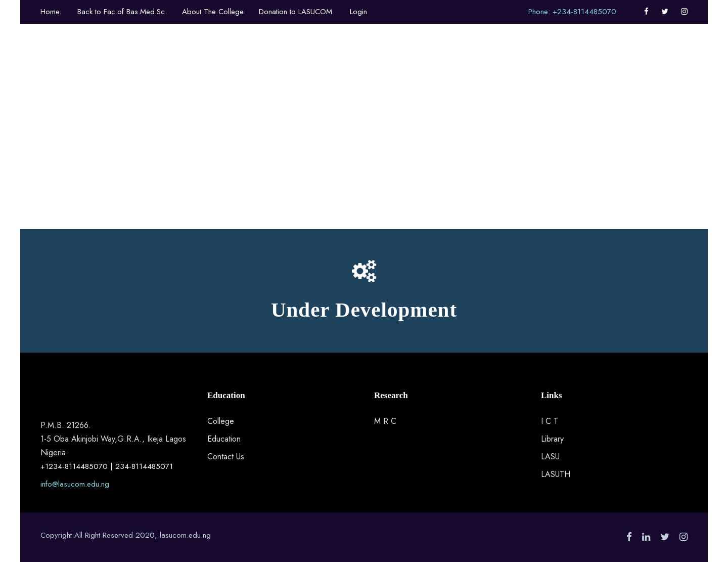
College (221, 421)
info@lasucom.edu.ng (75, 484)
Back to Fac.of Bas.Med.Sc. (122, 12)
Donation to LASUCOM (295, 12)
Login (358, 12)
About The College (213, 12)
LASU (550, 457)
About (234, 61)
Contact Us (226, 457)
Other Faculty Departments (314, 61)
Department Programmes (427, 61)
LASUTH (556, 474)
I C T (550, 421)
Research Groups (522, 61)
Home (50, 12)
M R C (385, 421)
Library (552, 439)
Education (224, 439)
